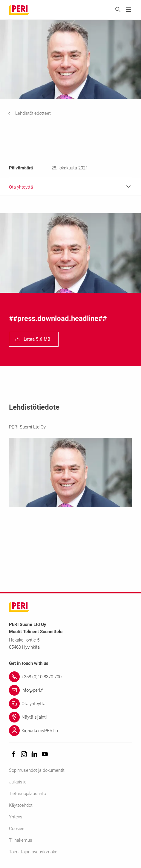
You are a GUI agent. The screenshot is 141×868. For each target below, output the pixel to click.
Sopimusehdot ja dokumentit (37, 770)
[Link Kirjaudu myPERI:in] (70, 731)
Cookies (17, 829)
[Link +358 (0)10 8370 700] (70, 677)
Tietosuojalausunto (27, 794)
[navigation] (34, 113)
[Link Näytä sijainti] (70, 717)
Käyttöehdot (21, 805)
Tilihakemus (21, 840)
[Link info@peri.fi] (70, 690)
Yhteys (16, 817)
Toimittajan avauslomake (33, 852)
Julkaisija (18, 782)
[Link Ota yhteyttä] (70, 704)
